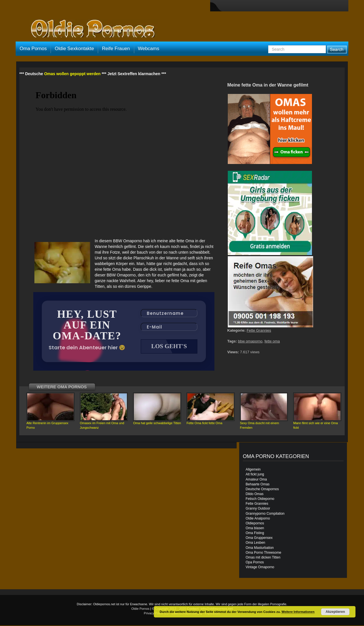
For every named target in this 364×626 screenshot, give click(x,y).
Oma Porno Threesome (263, 553)
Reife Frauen (116, 49)
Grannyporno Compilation (265, 514)
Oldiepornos (255, 524)
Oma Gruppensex (259, 538)
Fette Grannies (259, 330)
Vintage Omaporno (260, 568)
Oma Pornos (33, 49)
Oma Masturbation (260, 548)
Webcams (149, 49)
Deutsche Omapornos (262, 490)
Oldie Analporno (258, 519)
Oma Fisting (255, 533)
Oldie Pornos (140, 609)
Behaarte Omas (258, 485)
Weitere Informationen (298, 612)
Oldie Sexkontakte (74, 49)
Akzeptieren (335, 612)
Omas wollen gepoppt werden (72, 74)
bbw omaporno (250, 341)
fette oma (272, 341)
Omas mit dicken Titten (263, 558)
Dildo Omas (255, 494)
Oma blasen (255, 529)
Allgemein (253, 470)
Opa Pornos (255, 563)
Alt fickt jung (255, 475)
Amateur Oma (256, 480)
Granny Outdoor (258, 509)
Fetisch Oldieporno (260, 499)
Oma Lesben (256, 543)
